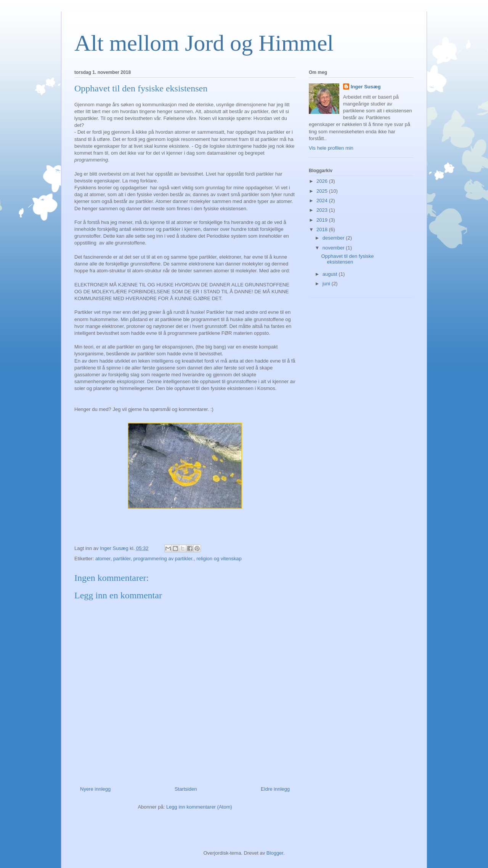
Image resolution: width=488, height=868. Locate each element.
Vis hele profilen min (331, 148)
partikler (122, 559)
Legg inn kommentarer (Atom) (199, 807)
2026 (323, 181)
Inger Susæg (366, 87)
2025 (323, 191)
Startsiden (186, 789)
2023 (323, 210)
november (334, 248)
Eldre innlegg (275, 789)
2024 (323, 201)
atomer (103, 559)
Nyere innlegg (95, 789)
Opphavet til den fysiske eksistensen (347, 259)
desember (334, 238)
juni (327, 284)
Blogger (275, 853)
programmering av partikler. (164, 559)
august (331, 274)
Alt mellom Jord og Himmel (204, 43)
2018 (323, 229)
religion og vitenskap (219, 559)
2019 (323, 220)
